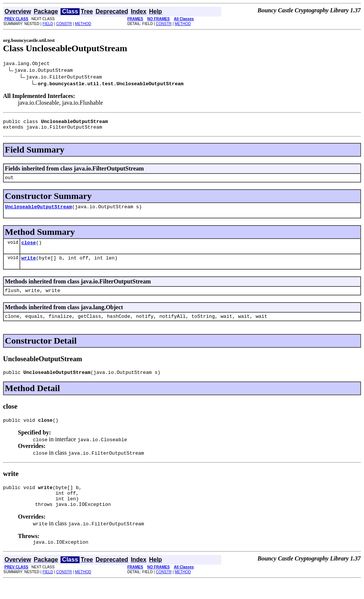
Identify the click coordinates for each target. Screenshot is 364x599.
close (29, 249)
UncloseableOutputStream (38, 212)
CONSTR (64, 24)
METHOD (83, 24)
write (29, 265)
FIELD (48, 24)
